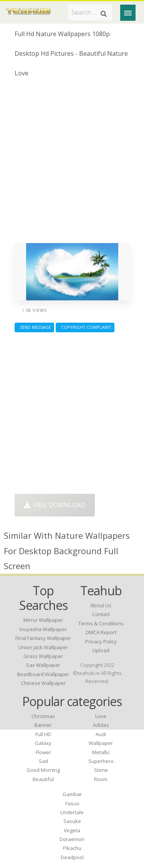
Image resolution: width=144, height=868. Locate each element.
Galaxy (43, 743)
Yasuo (72, 803)
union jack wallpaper (43, 647)
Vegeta (72, 830)
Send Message (34, 327)
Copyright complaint (85, 327)
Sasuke (72, 821)
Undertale (72, 812)
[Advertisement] (72, 163)
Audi (101, 734)
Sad (43, 761)
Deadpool (72, 857)
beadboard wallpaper (43, 674)
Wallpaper (101, 743)
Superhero (101, 761)
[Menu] (128, 13)
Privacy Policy (101, 641)
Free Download (55, 505)
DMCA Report (101, 632)
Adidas (101, 725)
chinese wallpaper (43, 683)
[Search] (104, 14)
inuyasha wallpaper (43, 629)
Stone (101, 770)
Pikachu (72, 848)
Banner (43, 725)
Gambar (72, 794)
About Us (101, 605)
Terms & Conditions (101, 623)
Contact (101, 614)
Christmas (43, 716)
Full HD (43, 734)
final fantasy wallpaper (43, 638)
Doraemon (72, 839)
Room (101, 779)
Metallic (101, 752)
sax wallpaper (43, 665)
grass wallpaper (43, 656)
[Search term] (90, 12)
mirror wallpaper (43, 620)
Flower (43, 752)
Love (101, 716)
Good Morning (43, 770)
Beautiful (43, 779)
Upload (101, 650)
